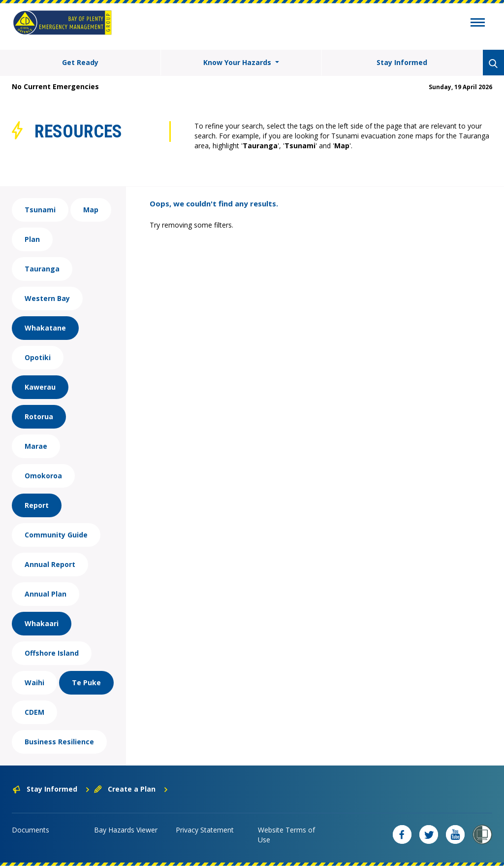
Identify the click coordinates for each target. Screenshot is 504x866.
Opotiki (38, 357)
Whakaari (42, 623)
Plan (32, 239)
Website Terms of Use (286, 835)
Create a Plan (131, 789)
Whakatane (45, 328)
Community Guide (56, 535)
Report (37, 505)
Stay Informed (402, 62)
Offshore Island (52, 653)
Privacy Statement (205, 830)
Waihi (34, 683)
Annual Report (50, 564)
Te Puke (86, 683)
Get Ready (80, 62)
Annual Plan (46, 594)
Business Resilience (59, 742)
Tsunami (40, 210)
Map (91, 210)
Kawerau (40, 387)
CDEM (34, 712)
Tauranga (42, 269)
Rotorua (39, 416)
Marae (36, 446)
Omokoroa (43, 476)
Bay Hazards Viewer (126, 830)
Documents (31, 830)
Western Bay (47, 298)
